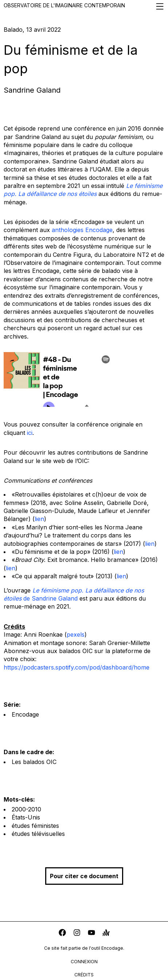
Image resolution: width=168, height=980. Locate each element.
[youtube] (91, 933)
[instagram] (77, 933)
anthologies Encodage (82, 230)
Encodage (25, 714)
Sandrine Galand (32, 90)
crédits (84, 975)
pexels (76, 634)
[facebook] (62, 933)
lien (39, 519)
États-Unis (26, 817)
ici (30, 433)
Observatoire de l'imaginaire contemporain (84, 6)
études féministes (35, 826)
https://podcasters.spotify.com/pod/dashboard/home (77, 667)
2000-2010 (26, 809)
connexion (84, 962)
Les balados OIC (34, 762)
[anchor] (106, 933)
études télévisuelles (38, 834)
